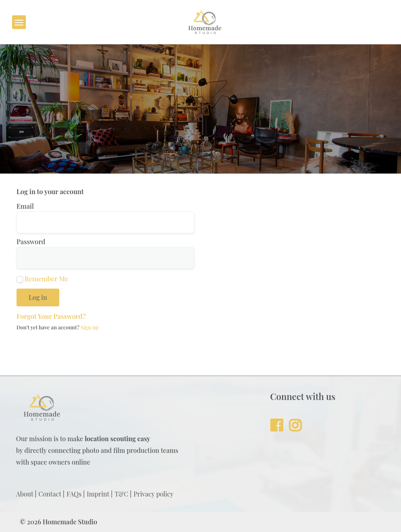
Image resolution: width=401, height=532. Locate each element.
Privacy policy (154, 494)
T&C (121, 494)
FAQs (74, 494)
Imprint (98, 494)
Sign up (90, 327)
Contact (50, 494)
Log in (38, 297)
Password (31, 241)
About (25, 494)
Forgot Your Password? (51, 316)
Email (25, 206)
